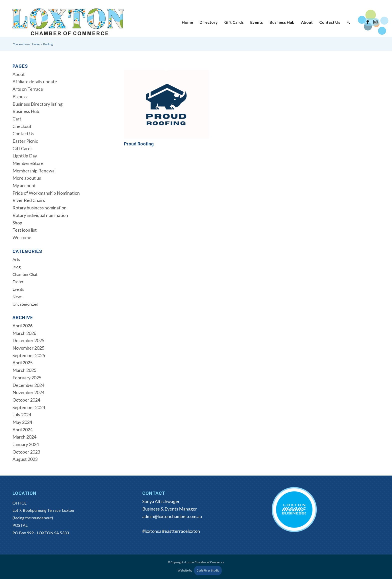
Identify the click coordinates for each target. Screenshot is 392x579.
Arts (16, 259)
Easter (18, 282)
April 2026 (22, 326)
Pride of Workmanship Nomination (46, 193)
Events (18, 289)
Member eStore (28, 163)
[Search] (348, 22)
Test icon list (25, 230)
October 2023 (26, 452)
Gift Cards (22, 148)
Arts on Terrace (28, 89)
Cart (17, 119)
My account (24, 185)
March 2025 (24, 370)
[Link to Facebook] (368, 22)
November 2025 (28, 348)
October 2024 (26, 400)
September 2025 (29, 355)
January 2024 (26, 444)
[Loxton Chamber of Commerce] (68, 22)
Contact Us (23, 133)
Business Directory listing (37, 104)
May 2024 (22, 422)
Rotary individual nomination (40, 215)
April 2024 (22, 430)
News (17, 296)
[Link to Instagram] (375, 22)
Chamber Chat (25, 274)
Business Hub (26, 111)
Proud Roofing (139, 144)
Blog (17, 267)
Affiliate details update (35, 81)
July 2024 (22, 415)
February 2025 (27, 378)
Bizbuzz (20, 96)
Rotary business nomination (39, 208)
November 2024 (28, 392)
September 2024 (29, 407)
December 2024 (28, 385)
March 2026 (24, 333)
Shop (17, 223)
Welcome (22, 237)
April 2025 (22, 363)
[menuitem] (187, 22)
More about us (27, 178)
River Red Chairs (29, 200)
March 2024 (24, 437)
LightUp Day (25, 156)
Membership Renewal (34, 171)
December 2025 (28, 340)
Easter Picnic (25, 141)
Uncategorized (25, 304)
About (19, 74)
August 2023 (25, 459)
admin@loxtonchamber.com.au (172, 516)
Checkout (22, 126)
